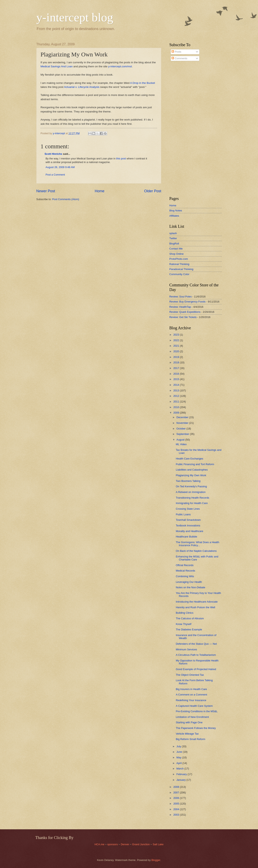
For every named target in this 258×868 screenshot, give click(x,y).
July (179, 746)
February (182, 774)
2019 (177, 357)
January (181, 780)
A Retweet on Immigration (191, 492)
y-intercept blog (75, 17)
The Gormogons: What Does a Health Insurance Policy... (197, 544)
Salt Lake (158, 844)
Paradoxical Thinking (181, 269)
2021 (177, 346)
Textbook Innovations (188, 525)
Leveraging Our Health (189, 582)
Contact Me (176, 249)
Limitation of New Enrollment (192, 717)
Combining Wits (185, 576)
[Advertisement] (181, 129)
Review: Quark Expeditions (185, 312)
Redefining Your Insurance (191, 700)
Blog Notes (176, 211)
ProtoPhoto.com (179, 259)
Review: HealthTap (180, 307)
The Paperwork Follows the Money (196, 728)
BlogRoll (174, 244)
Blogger (156, 860)
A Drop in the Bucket (143, 83)
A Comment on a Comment (191, 695)
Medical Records (185, 571)
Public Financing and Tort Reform (195, 464)
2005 (177, 804)
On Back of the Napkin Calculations (196, 551)
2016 (177, 374)
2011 (177, 402)
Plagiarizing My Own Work (191, 475)
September (183, 434)
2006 (177, 798)
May (179, 757)
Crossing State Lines (188, 509)
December (183, 417)
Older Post (153, 191)
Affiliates (174, 216)
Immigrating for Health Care (192, 503)
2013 (177, 390)
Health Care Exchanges (189, 459)
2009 (177, 413)
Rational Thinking (179, 264)
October (181, 429)
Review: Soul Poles (180, 297)
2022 (177, 340)
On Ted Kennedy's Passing (191, 486)
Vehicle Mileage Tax (187, 734)
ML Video (181, 444)
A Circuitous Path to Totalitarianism (196, 655)
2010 (177, 407)
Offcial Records (185, 565)
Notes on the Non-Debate (190, 587)
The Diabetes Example (189, 629)
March (180, 769)
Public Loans (183, 514)
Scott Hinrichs (53, 154)
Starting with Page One (189, 722)
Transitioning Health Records (192, 498)
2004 (177, 809)
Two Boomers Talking (188, 481)
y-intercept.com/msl (120, 66)
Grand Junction (141, 844)
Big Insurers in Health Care (191, 689)
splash (173, 233)
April (179, 763)
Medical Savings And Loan (57, 66)
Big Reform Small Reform (190, 739)
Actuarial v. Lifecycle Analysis (82, 87)
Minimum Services (186, 649)
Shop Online (176, 254)
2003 (177, 815)
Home (100, 191)
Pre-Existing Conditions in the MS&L (197, 711)
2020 (177, 351)
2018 (177, 362)
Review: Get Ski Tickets (183, 317)
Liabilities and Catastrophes (192, 470)
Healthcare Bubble (186, 537)
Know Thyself (184, 624)
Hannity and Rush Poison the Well (195, 607)
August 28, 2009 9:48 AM (60, 167)
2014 (177, 385)
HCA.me (99, 844)
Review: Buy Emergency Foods (187, 302)
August (181, 440)
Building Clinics (185, 613)
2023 (177, 335)
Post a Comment (55, 175)
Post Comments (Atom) (66, 199)
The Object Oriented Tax (190, 675)
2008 (177, 787)
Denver (125, 844)
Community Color (179, 274)
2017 (177, 368)
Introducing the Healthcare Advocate (197, 602)
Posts (176, 52)
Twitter (173, 238)
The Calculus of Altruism (190, 618)
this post (121, 159)
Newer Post (46, 191)
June (180, 752)
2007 (177, 793)
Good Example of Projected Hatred (196, 669)
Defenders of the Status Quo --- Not (196, 644)
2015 (177, 379)
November (183, 423)
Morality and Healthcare (189, 531)
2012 (177, 396)
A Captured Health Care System (194, 706)
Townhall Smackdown (188, 520)
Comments (179, 58)
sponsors (113, 844)
